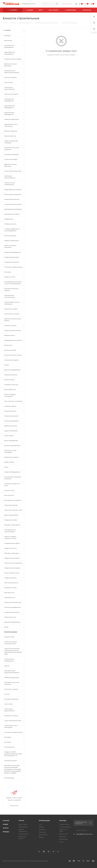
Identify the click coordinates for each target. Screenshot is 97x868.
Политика (42, 829)
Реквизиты (42, 832)
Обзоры (41, 827)
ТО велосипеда (23, 834)
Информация (44, 821)
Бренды (6, 832)
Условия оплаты (64, 824)
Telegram (53, 852)
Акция (61, 842)
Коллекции (63, 837)
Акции (5, 824)
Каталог (6, 821)
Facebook (44, 852)
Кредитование (23, 827)
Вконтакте (39, 852)
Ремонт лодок (23, 824)
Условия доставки (65, 827)
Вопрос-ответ (64, 834)
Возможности (43, 835)
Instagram (49, 852)
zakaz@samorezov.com (84, 834)
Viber (58, 852)
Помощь (63, 821)
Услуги (6, 828)
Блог (40, 824)
